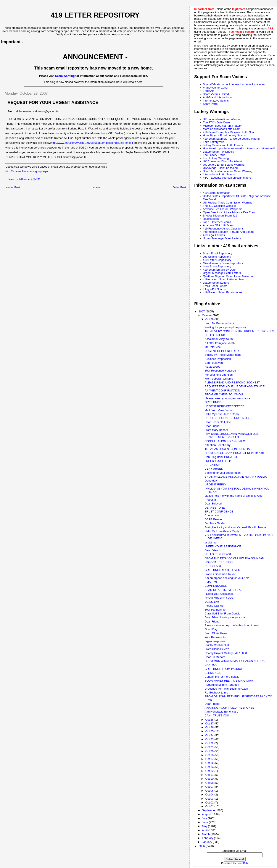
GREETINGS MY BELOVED (222, 570)
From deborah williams (219, 379)
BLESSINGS (213, 673)
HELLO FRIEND (215, 335)
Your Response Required (220, 371)
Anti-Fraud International (218, 97)
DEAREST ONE (215, 508)
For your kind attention (219, 375)
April (205, 830)
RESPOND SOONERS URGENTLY (227, 418)
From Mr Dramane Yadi (219, 323)
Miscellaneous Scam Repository (223, 263)
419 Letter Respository (217, 260)
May (205, 826)
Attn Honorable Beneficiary (221, 712)
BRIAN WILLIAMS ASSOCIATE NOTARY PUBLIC (236, 477)
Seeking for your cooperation (223, 473)
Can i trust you (214, 363)
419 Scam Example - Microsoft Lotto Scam (230, 132)
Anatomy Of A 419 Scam (218, 225)
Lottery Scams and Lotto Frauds (223, 145)
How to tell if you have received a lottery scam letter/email (239, 148)
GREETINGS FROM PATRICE (224, 669)
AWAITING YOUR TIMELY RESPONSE (229, 708)
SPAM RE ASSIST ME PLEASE (225, 590)
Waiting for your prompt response (225, 327)
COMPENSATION (216, 586)
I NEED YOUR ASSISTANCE (223, 546)
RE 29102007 (213, 367)
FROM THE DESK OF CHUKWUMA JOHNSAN (234, 558)
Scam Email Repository (218, 253)
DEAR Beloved (214, 519)
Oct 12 (210, 771)
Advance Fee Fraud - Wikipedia (223, 209)
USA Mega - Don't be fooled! (221, 168)
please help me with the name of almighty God (234, 496)
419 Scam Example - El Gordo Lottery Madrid (231, 139)
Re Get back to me (216, 693)
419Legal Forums (214, 235)
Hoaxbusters (211, 219)
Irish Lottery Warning (216, 158)
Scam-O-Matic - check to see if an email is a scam (234, 84)
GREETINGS (213, 402)
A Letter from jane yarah (220, 343)
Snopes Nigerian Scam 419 (220, 216)
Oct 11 (210, 775)
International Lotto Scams (219, 174)
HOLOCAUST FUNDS (219, 562)
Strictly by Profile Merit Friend (223, 355)
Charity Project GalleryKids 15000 (226, 653)
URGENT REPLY (216, 484)
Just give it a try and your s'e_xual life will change (235, 527)
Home (96, 187)
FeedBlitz (243, 863)
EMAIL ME (211, 582)
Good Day (211, 629)
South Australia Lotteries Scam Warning (228, 171)
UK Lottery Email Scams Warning (224, 165)
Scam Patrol (211, 104)
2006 (202, 846)
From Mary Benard (216, 430)
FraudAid (209, 91)
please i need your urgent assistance (228, 398)
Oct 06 (210, 791)
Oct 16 (210, 763)
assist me (211, 542)
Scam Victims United (216, 94)
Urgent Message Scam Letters (222, 238)
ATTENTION (213, 465)
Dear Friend (212, 426)
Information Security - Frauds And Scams (229, 232)
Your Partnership (215, 610)
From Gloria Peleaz (217, 633)
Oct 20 (210, 751)
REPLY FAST (213, 566)
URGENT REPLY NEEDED (222, 351)
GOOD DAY (212, 602)
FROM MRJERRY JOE (219, 598)
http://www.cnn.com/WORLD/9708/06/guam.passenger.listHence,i (92, 143)
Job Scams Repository (217, 257)
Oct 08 (210, 783)
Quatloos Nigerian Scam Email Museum (228, 276)
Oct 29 (210, 319)
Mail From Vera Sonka (219, 410)
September (209, 810)
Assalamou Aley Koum (219, 339)
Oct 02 (210, 803)
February (208, 838)
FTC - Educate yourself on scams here (227, 178)
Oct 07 (210, 787)
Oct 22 (210, 743)
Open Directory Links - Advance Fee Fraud (230, 212)
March (206, 834)
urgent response (215, 641)
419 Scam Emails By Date (219, 270)
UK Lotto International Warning (222, 119)
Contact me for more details (222, 677)
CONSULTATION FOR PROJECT (226, 441)
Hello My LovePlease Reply (222, 414)
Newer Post (13, 187)
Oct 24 (210, 735)
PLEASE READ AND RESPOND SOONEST (232, 382)
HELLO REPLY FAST (218, 554)
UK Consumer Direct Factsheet (222, 161)
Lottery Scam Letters (216, 283)
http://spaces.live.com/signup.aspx (27, 171)
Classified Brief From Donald (223, 613)
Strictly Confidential (217, 645)
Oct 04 (210, 794)
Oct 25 (210, 731)
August (207, 814)
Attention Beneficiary (218, 445)
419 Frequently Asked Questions (223, 229)
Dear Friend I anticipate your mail (225, 617)
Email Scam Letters (215, 286)
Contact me (212, 515)
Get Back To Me (215, 523)
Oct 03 (210, 799)
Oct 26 (210, 727)
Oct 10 (210, 779)
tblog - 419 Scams (214, 289)
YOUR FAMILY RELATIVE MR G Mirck (229, 681)
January (207, 842)
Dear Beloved (213, 504)
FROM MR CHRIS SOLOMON (224, 394)
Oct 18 (210, 755)
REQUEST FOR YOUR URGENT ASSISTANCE (235, 386)
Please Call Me (214, 606)
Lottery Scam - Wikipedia (219, 152)
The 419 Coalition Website (219, 206)
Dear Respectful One (218, 422)
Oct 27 (210, 723)
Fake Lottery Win (214, 142)
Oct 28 (210, 720)
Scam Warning (65, 76)
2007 (202, 311)
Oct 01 (210, 806)
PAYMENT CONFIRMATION (222, 390)
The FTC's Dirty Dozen (217, 122)
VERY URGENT (215, 469)
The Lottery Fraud (214, 155)
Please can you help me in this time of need (232, 625)
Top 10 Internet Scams (217, 222)
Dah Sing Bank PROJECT (221, 457)
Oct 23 (210, 739)
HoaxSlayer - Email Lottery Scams (224, 135)
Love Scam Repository (217, 266)
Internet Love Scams (216, 101)
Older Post (179, 187)
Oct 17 (210, 759)
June (205, 822)
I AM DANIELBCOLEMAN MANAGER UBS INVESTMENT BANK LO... (232, 435)
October (207, 315)
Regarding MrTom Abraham (222, 685)
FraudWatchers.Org (215, 88)
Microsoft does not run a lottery (222, 126)
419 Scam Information (217, 193)
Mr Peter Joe (213, 347)
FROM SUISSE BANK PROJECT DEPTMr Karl (234, 453)
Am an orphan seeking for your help (227, 578)
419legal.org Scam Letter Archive (224, 279)
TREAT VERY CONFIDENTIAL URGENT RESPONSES (239, 331)
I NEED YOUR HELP (218, 461)
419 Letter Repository (95, 15)
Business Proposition (218, 359)
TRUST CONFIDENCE (219, 512)
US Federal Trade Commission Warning (228, 203)
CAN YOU (211, 665)
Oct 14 (210, 767)
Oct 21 (210, 747)
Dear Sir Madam (215, 657)
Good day (211, 481)
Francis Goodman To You (221, 574)
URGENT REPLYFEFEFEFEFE (225, 406)
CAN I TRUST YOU (217, 715)
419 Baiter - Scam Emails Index (223, 292)
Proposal (210, 500)
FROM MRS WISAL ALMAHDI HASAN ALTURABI (236, 661)
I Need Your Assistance (219, 594)
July (205, 818)
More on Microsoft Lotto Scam (222, 129)
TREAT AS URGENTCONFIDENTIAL (228, 449)
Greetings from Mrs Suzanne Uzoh (226, 689)
